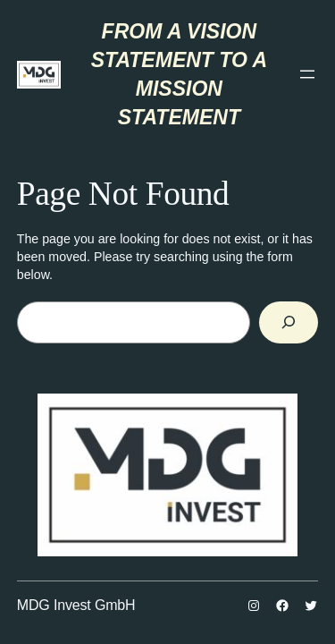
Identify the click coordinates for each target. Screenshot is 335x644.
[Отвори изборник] (307, 74)
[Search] (289, 322)
